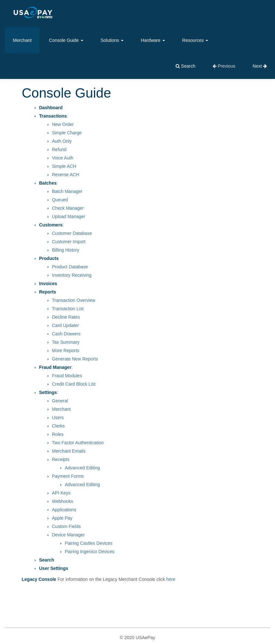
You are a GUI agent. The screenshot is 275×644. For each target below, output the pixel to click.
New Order (63, 124)
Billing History (66, 250)
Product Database (70, 267)
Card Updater (66, 325)
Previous (224, 66)
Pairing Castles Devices (89, 543)
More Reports (66, 351)
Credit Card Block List (74, 384)
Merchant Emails (69, 451)
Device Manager (69, 535)
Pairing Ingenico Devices (90, 552)
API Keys (61, 493)
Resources (195, 40)
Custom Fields (66, 526)
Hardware (153, 40)
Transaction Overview (74, 300)
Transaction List (68, 309)
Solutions (112, 40)
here (171, 579)
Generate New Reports (75, 359)
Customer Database (72, 233)
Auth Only (62, 141)
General (60, 401)
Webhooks (63, 501)
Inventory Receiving (72, 275)
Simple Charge (67, 133)
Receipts (61, 459)
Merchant (22, 40)
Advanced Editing (82, 468)
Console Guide (66, 40)
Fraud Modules (67, 376)
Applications (64, 510)
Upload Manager (69, 216)
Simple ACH (64, 166)
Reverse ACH (66, 175)
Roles (58, 434)
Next (260, 66)
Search (185, 66)
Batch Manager (67, 191)
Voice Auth (63, 158)
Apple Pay (62, 518)
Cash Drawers (66, 334)
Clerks (59, 426)
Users (58, 418)
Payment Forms (68, 476)
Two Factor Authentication (78, 443)
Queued (60, 200)
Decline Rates (66, 317)
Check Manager (68, 208)
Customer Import (69, 242)
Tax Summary (66, 342)
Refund (59, 149)
